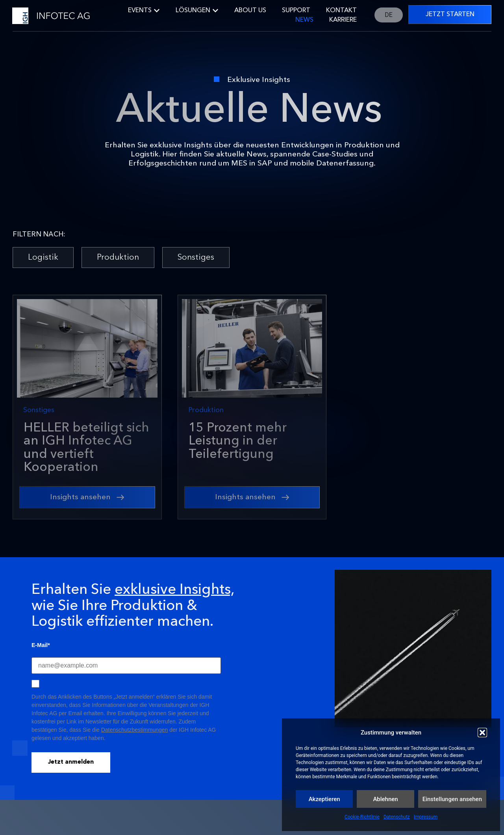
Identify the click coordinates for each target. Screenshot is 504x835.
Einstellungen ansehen (452, 799)
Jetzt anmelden (71, 762)
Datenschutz (397, 817)
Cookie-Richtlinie (362, 817)
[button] (482, 733)
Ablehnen (385, 799)
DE (389, 15)
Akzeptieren (324, 799)
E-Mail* (41, 645)
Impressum (426, 817)
